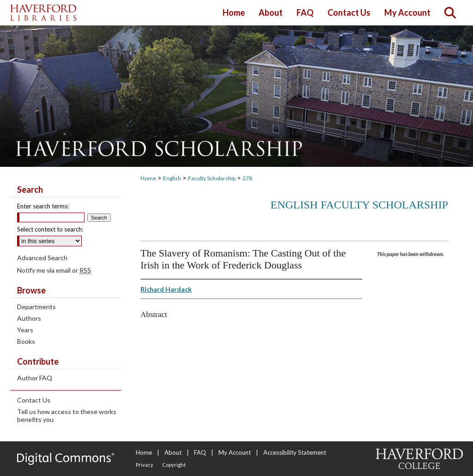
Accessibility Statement (295, 452)
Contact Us (34, 400)
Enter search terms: (43, 206)
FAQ (200, 452)
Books (26, 341)
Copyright (174, 465)
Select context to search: (50, 229)
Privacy (145, 465)
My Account (235, 452)
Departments (36, 307)
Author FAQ (35, 378)
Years (25, 330)
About (173, 452)
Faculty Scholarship (212, 178)
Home (148, 178)
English (172, 178)
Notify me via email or (54, 270)
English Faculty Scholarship (360, 205)
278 (247, 178)
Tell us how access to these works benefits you (67, 415)
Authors (29, 318)
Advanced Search (42, 258)
